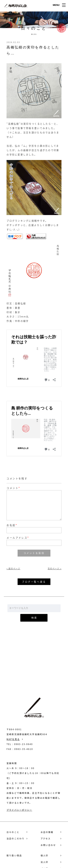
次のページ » (55, 568)
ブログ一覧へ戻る (34, 582)
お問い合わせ (34, 667)
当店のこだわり (16, 839)
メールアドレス (18, 538)
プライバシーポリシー (19, 810)
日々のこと (13, 832)
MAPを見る (13, 739)
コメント (13, 488)
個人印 (44, 856)
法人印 (44, 862)
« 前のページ (13, 568)
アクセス (46, 839)
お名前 (12, 525)
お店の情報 (47, 832)
